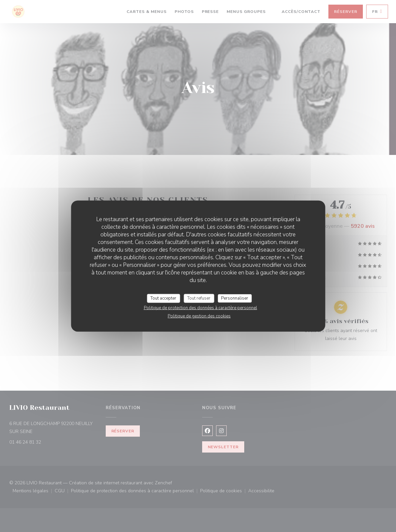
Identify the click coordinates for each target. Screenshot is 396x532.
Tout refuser (199, 298)
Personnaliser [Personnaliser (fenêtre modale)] (235, 298)
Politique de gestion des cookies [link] (199, 316)
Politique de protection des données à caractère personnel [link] (200, 308)
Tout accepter (163, 298)
